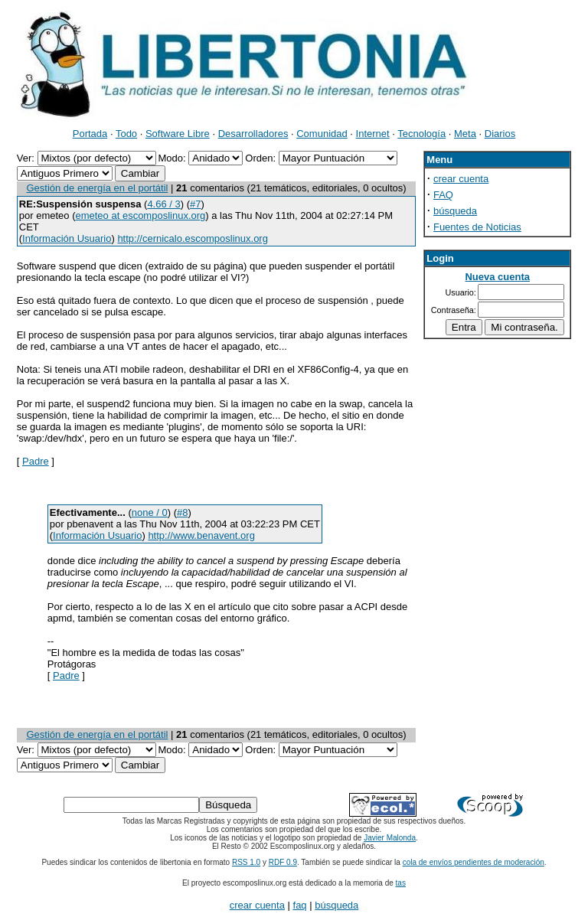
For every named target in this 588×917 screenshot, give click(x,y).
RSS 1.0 (246, 862)
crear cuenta (461, 179)
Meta (465, 134)
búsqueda (455, 211)
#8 (182, 512)
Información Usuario (67, 238)
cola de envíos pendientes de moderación (474, 862)
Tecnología (421, 134)
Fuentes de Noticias (477, 227)
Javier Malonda (390, 838)
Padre (36, 461)
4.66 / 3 (163, 204)
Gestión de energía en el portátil (97, 188)
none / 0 (150, 512)
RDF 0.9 (283, 862)
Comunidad (322, 134)
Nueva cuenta (497, 277)
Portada (90, 134)
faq (300, 905)
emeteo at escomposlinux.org (140, 215)
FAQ (443, 195)
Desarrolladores (253, 134)
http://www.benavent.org (201, 535)
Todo (126, 134)
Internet (373, 134)
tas (401, 883)
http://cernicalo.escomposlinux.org (193, 238)
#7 (195, 204)
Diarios (500, 134)
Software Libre (178, 134)
